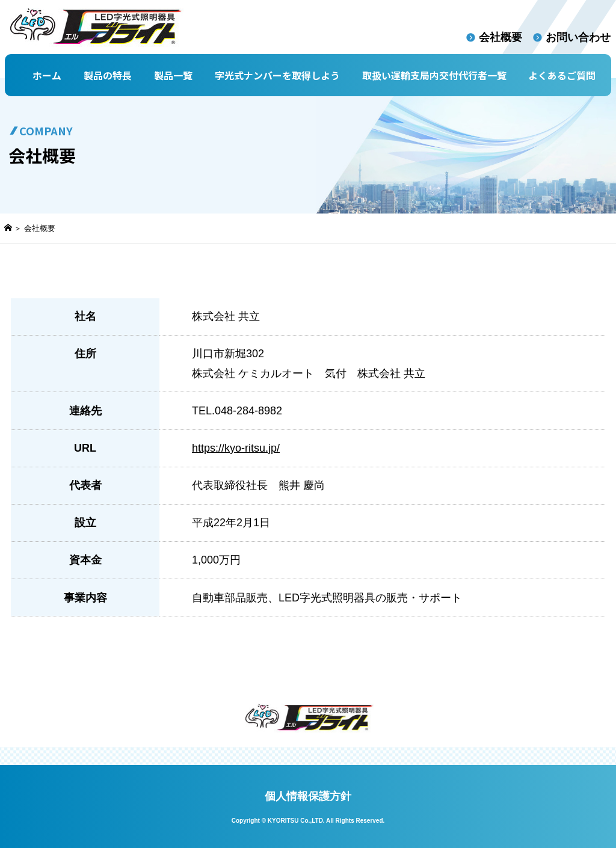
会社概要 (500, 37)
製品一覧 (173, 75)
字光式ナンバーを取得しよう (277, 75)
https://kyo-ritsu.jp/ (236, 448)
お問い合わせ (578, 37)
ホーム (47, 75)
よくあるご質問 (562, 75)
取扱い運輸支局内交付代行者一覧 (434, 75)
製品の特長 (108, 75)
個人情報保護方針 (308, 796)
